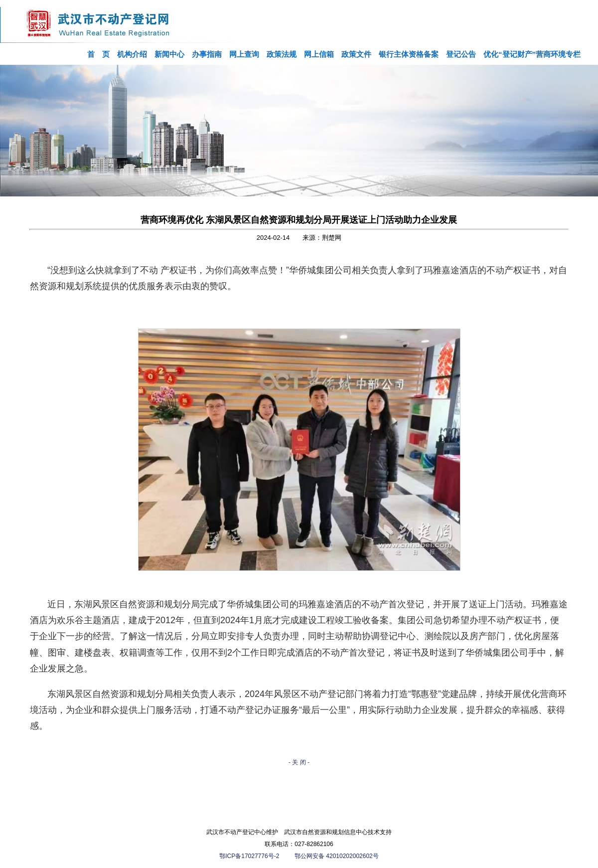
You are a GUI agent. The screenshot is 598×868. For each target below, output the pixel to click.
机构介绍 (132, 54)
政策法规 (282, 54)
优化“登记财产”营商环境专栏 (532, 54)
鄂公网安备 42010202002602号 (337, 856)
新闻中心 (169, 54)
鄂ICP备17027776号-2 (250, 856)
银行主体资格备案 (409, 54)
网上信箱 (319, 54)
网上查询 (244, 54)
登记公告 (461, 54)
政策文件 (356, 54)
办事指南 (207, 54)
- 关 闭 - (299, 762)
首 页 (98, 54)
